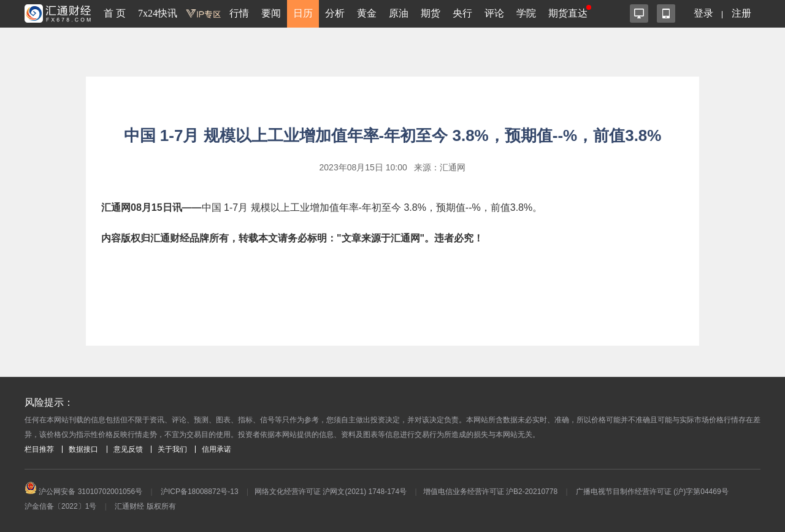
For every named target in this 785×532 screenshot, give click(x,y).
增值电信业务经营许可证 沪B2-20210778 (490, 492)
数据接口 (83, 449)
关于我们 (172, 449)
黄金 (367, 13)
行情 (239, 13)
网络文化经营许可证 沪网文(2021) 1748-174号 (331, 492)
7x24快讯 (158, 13)
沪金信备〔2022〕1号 (60, 506)
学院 (526, 13)
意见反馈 (128, 449)
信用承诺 (216, 449)
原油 (399, 13)
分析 (335, 13)
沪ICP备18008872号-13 (200, 492)
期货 (431, 13)
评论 (494, 13)
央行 (462, 13)
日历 (303, 13)
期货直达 (568, 13)
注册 (741, 13)
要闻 (271, 13)
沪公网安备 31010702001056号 (83, 492)
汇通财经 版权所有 (145, 506)
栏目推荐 (39, 449)
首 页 (115, 13)
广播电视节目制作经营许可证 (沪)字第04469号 (652, 492)
